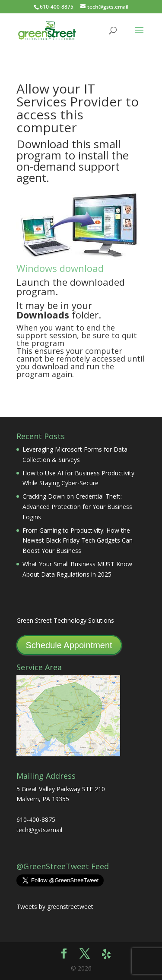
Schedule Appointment (69, 645)
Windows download (60, 268)
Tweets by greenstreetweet (55, 907)
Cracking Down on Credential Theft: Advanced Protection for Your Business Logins (77, 507)
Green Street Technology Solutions (65, 620)
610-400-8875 (57, 7)
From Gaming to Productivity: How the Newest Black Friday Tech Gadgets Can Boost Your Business (78, 541)
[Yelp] (106, 954)
